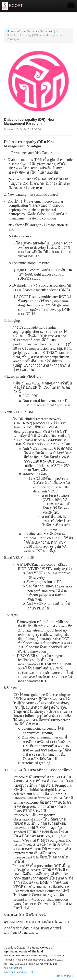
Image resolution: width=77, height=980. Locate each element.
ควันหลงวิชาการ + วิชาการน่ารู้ (36, 31)
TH (29, 972)
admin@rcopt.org (13, 968)
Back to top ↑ (65, 976)
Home (11, 31)
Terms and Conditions (15, 972)
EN (34, 972)
